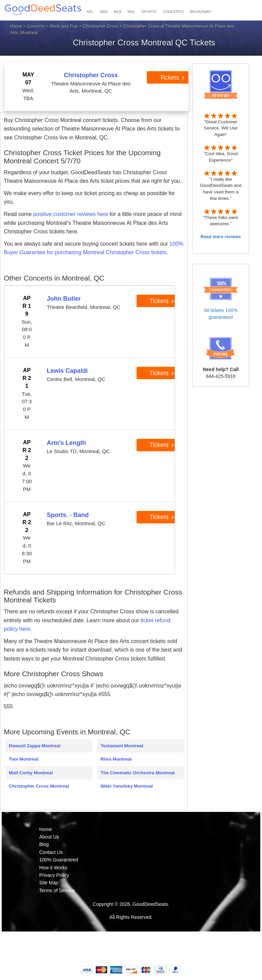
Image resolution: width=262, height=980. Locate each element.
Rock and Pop (64, 26)
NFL (90, 12)
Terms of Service (57, 890)
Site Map (49, 883)
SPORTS (149, 12)
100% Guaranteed (59, 860)
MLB (118, 12)
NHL (131, 12)
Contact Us (51, 852)
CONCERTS (173, 12)
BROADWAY (200, 12)
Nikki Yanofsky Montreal (127, 786)
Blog (44, 844)
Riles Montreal (116, 759)
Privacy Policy (54, 875)
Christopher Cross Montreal (39, 786)
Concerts (36, 26)
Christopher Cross (101, 26)
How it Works (53, 868)
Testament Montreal (122, 746)
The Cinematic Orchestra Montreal (138, 773)
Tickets (172, 78)
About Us (49, 837)
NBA (104, 12)
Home (16, 26)
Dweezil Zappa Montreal (35, 746)
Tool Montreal (24, 759)
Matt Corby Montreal (31, 773)
